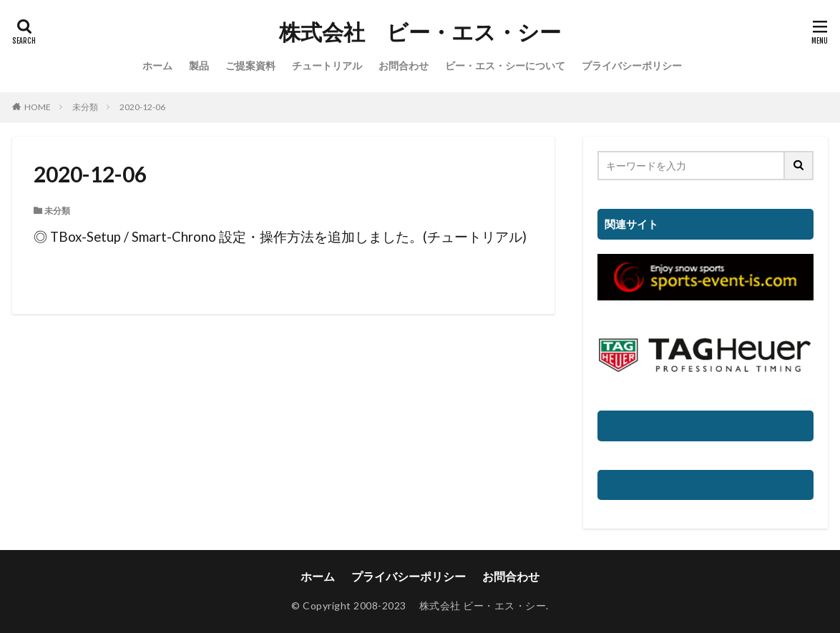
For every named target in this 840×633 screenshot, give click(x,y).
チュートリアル (327, 65)
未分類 (85, 107)
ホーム (157, 65)
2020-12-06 (142, 107)
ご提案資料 (250, 65)
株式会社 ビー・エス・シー (420, 32)
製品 (199, 65)
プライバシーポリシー (632, 65)
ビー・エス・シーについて (505, 65)
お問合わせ (404, 65)
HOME (38, 107)
